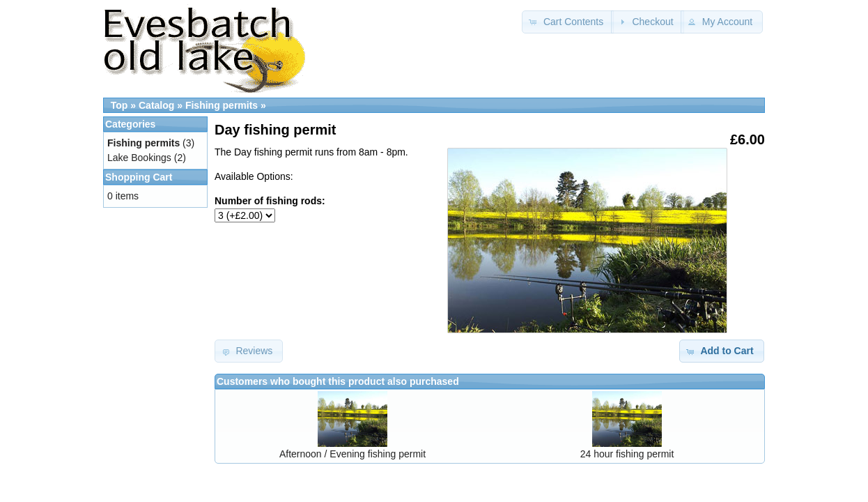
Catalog (156, 105)
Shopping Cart (139, 177)
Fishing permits (222, 105)
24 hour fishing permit (627, 454)
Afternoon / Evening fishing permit (352, 454)
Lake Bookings (139, 158)
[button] (568, 22)
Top (119, 105)
